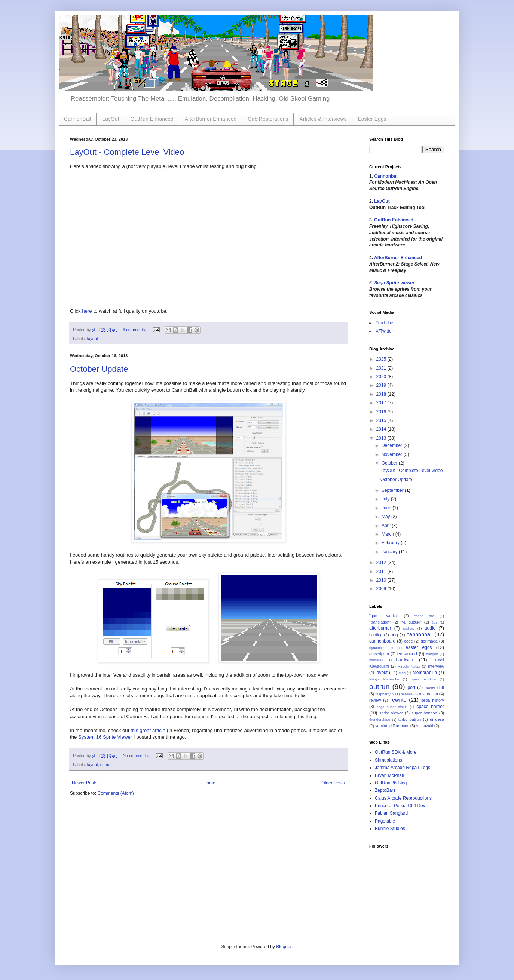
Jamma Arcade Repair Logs (403, 768)
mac (402, 673)
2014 (382, 429)
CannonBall (77, 119)
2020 (382, 377)
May (386, 517)
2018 (382, 394)
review (375, 700)
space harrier (430, 707)
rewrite (398, 700)
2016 (382, 412)
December (393, 445)
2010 (382, 580)
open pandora (423, 679)
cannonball (420, 634)
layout (93, 339)
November (393, 454)
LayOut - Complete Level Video (127, 152)
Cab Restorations (268, 119)
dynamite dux (381, 648)
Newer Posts (85, 783)
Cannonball (386, 176)
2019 (382, 385)
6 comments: (135, 330)
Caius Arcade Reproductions (403, 798)
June (387, 508)
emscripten (379, 654)
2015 (382, 420)
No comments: (136, 756)
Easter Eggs (372, 119)
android (409, 628)
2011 (382, 572)
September (393, 490)
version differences (392, 726)
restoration (429, 694)
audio (430, 628)
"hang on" (424, 616)
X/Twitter (384, 331)
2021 (382, 368)
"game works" (384, 616)
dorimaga (429, 641)
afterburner (380, 628)
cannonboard (382, 641)
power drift (434, 687)
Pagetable (385, 821)
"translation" (380, 622)
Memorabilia (425, 673)
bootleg (376, 635)
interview (436, 666)
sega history (433, 700)
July (386, 499)
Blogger (284, 947)
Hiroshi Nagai (409, 666)
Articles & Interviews (323, 119)
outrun (106, 765)
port (412, 687)
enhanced (407, 654)
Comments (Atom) (115, 793)
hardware (405, 660)
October (390, 463)
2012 (382, 563)
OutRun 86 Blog (391, 783)
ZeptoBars (385, 790)
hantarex (376, 660)
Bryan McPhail (389, 775)
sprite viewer (391, 713)
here (87, 311)
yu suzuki (425, 726)
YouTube (384, 323)
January (390, 552)
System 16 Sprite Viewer (105, 737)
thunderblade (380, 719)
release (406, 694)
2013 (382, 438)
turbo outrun (410, 719)
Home (209, 783)
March (388, 534)
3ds (435, 622)
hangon (432, 654)
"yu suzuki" (411, 622)
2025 (382, 359)
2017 (382, 403)
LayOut (111, 119)
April (387, 526)
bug (394, 635)
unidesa (437, 719)
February (391, 543)
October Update (99, 369)
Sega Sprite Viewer (394, 283)
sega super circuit (392, 707)
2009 (382, 589)
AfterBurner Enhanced (211, 119)
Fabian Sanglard (391, 813)
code (408, 641)
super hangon (424, 713)
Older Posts (333, 783)
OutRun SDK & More (396, 752)
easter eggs (419, 647)
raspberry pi (385, 694)
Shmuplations (388, 760)
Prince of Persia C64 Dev (400, 806)
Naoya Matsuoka (384, 679)
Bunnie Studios (390, 829)
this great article (148, 730)
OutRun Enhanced (152, 119)
